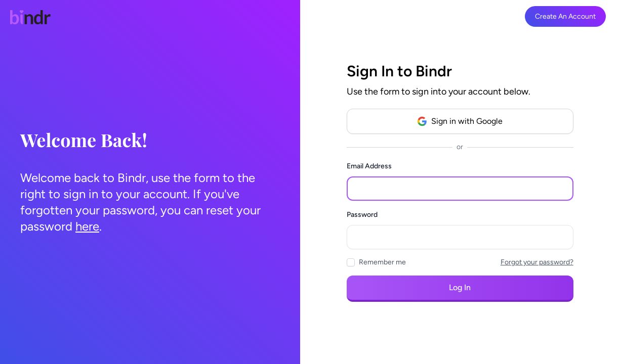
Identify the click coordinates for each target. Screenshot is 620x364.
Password (362, 215)
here (87, 226)
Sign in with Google (460, 121)
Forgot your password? (537, 262)
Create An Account (565, 16)
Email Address (369, 166)
